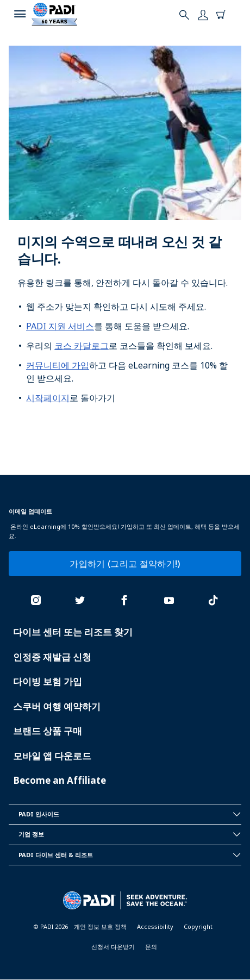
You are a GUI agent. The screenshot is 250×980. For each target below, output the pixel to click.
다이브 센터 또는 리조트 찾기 (73, 632)
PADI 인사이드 (130, 814)
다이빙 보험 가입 (48, 681)
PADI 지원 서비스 (60, 326)
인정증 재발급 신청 (52, 657)
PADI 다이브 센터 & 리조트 (130, 855)
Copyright (198, 926)
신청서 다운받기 (113, 947)
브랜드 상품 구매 (48, 731)
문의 (151, 947)
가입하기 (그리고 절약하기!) (125, 564)
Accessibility (155, 926)
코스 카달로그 (82, 346)
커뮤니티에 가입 (58, 365)
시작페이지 (48, 398)
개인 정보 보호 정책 (100, 926)
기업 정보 (130, 834)
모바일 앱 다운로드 (52, 756)
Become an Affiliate (60, 780)
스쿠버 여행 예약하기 (57, 706)
